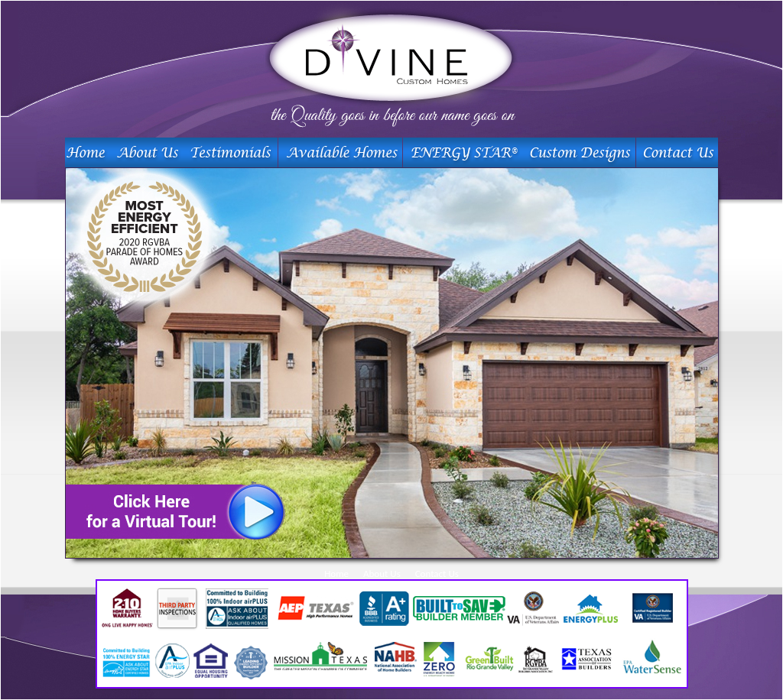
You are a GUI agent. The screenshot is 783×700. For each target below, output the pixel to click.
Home (336, 574)
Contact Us (437, 574)
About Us (382, 574)
